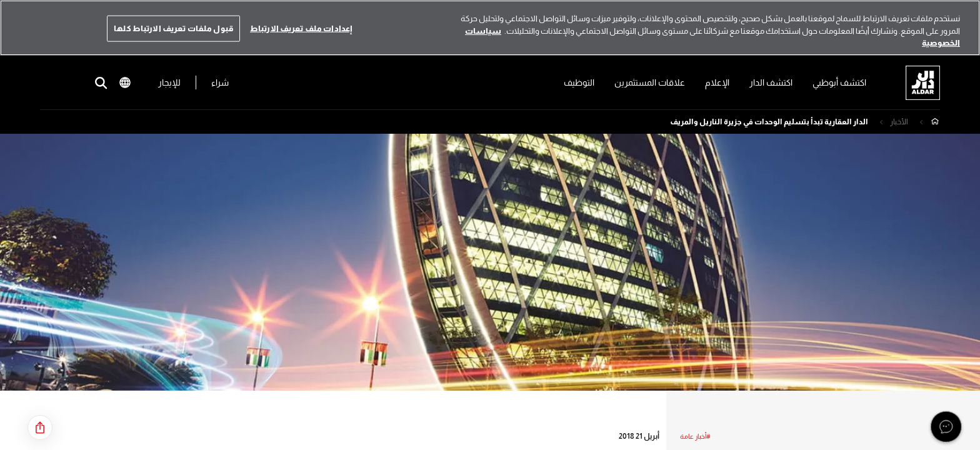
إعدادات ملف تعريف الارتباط (301, 28)
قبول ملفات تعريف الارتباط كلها (173, 28)
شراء (224, 82)
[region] (490, 28)
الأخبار (899, 122)
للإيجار (174, 82)
